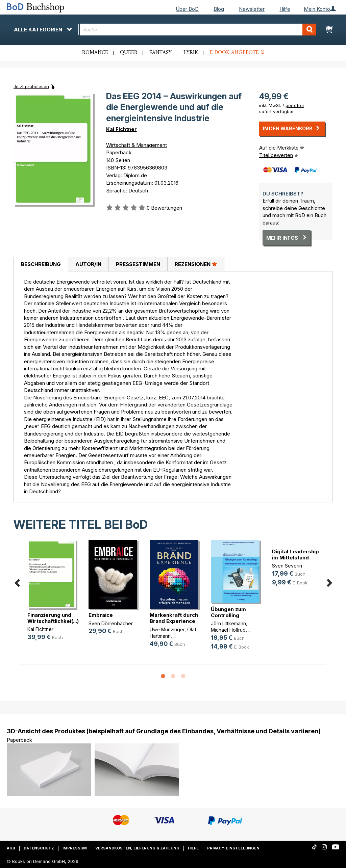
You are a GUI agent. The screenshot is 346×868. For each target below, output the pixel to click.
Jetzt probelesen (31, 86)
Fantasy (160, 53)
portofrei (295, 105)
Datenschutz (39, 848)
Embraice (101, 615)
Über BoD (187, 9)
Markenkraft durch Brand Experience (174, 618)
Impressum (75, 848)
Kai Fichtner (121, 129)
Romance (95, 53)
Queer (129, 53)
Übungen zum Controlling (228, 612)
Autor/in (88, 264)
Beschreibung (41, 264)
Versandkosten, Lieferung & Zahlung (137, 848)
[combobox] (198, 30)
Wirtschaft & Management (137, 145)
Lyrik (191, 53)
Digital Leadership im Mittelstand (295, 555)
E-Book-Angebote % (237, 53)
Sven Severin (287, 566)
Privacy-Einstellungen (233, 848)
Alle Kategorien (43, 30)
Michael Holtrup (228, 630)
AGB (11, 848)
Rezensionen (196, 264)
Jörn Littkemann (228, 623)
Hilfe (285, 9)
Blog (219, 9)
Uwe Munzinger (167, 629)
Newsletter (252, 9)
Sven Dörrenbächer (111, 623)
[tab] (41, 264)
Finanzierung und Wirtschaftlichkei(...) (53, 618)
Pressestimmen (138, 264)
